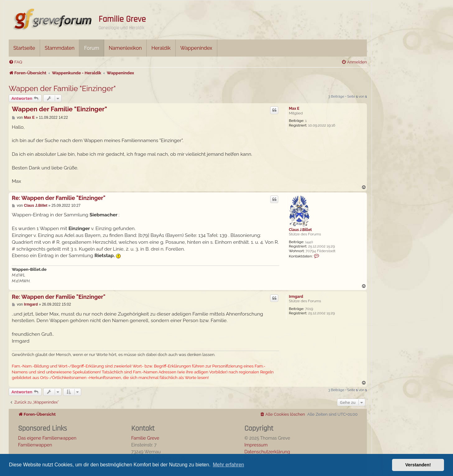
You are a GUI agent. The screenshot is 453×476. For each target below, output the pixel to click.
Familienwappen (35, 445)
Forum (91, 48)
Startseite (24, 48)
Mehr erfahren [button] (228, 465)
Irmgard (296, 297)
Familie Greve (122, 19)
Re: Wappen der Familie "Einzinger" (59, 198)
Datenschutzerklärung (267, 452)
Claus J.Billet (300, 230)
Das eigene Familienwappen (47, 438)
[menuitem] (15, 62)
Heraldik (161, 48)
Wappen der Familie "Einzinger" (62, 88)
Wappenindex (196, 48)
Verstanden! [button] (418, 465)
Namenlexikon (125, 48)
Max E (294, 109)
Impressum (256, 445)
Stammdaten (60, 48)
